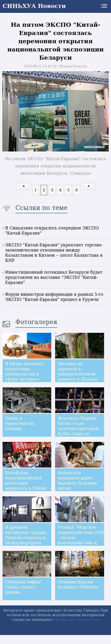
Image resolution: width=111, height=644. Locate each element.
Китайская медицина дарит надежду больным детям (77, 481)
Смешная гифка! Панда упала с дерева (23, 587)
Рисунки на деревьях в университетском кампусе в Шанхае (78, 372)
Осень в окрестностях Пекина (20, 423)
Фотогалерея (36, 322)
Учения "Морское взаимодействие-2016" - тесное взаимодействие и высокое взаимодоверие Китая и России (82, 543)
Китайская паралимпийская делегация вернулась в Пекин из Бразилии (26, 483)
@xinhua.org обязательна (76, 620)
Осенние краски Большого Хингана (78, 584)
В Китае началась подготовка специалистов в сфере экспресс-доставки (24, 374)
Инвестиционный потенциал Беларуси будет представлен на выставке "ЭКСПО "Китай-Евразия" (54, 277)
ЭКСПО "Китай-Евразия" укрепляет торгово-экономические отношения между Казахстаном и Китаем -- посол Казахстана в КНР (54, 253)
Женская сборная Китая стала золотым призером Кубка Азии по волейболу (78, 429)
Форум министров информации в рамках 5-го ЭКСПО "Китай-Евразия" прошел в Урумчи (54, 297)
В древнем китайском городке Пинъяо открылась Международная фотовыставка (26, 538)
